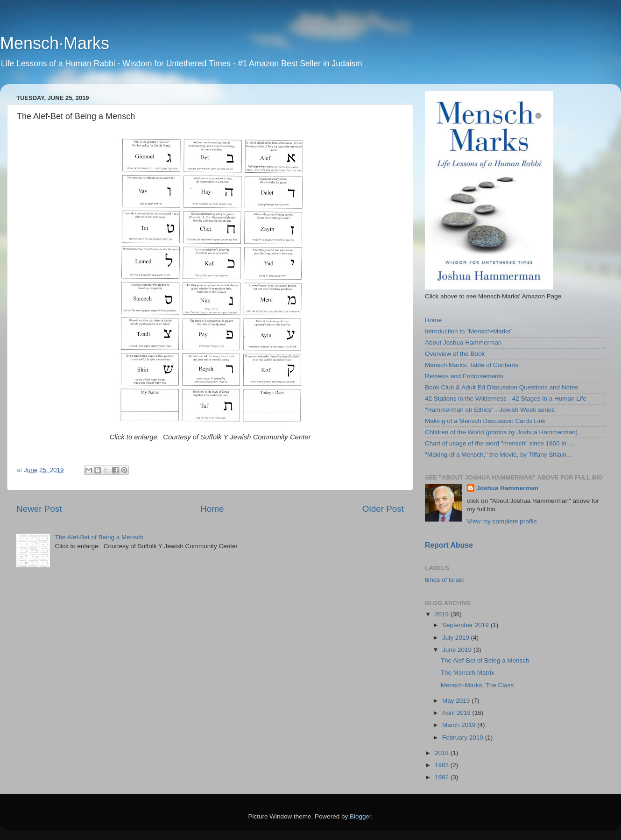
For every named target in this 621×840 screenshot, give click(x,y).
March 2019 (460, 725)
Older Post (383, 509)
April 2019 (457, 713)
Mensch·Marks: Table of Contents (472, 365)
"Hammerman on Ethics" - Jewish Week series (490, 410)
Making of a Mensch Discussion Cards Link (485, 421)
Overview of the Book (455, 354)
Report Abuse (449, 545)
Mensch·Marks (55, 43)
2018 (443, 753)
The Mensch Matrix (468, 673)
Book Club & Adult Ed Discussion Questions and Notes (501, 387)
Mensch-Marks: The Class (477, 685)
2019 (443, 614)
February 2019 (464, 738)
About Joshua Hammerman (463, 342)
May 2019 (457, 701)
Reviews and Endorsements (464, 376)
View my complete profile (502, 521)
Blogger (360, 816)
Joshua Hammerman (507, 488)
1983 (443, 765)
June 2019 (458, 650)
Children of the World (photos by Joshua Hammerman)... (504, 432)
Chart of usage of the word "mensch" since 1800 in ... (499, 443)
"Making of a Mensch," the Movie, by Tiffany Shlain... (498, 455)
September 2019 (466, 625)
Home (212, 509)
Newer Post (39, 509)
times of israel (444, 580)
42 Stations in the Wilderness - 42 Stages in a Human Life (506, 399)
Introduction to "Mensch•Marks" (469, 331)
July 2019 (457, 638)
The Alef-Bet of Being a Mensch (99, 537)
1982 (443, 777)
